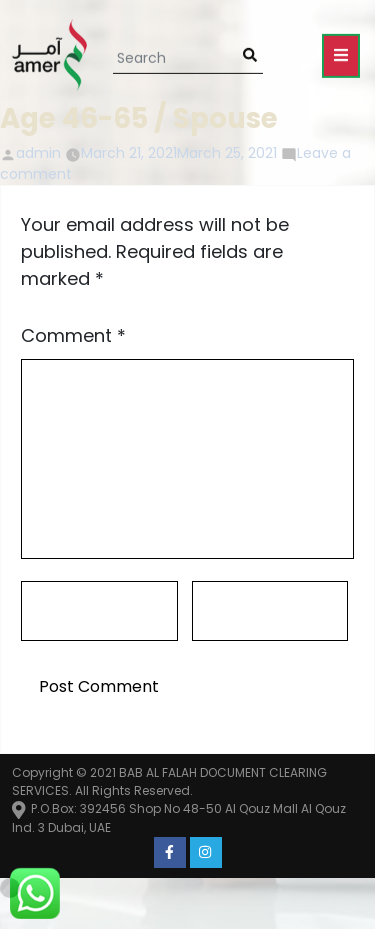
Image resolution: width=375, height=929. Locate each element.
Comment (73, 335)
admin (38, 153)
